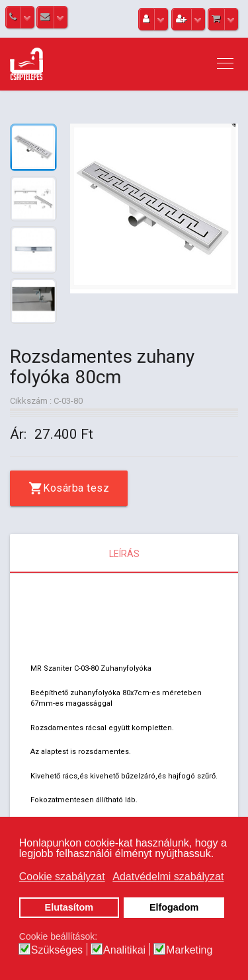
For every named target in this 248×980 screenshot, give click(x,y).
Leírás (124, 554)
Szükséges (57, 950)
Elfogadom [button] (174, 907)
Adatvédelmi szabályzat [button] (168, 877)
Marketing (189, 950)
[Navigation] (225, 64)
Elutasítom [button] (69, 907)
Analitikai (124, 950)
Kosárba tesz (76, 488)
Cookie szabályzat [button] (62, 877)
